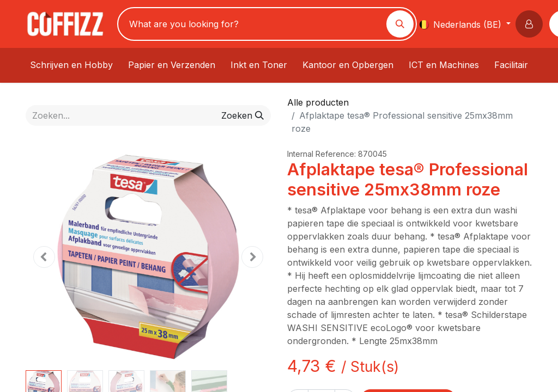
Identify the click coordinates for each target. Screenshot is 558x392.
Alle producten (318, 102)
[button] (531, 24)
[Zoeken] (400, 24)
